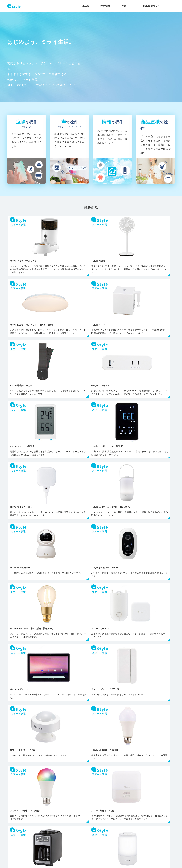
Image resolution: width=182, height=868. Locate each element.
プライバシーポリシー (17, 851)
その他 (123, 746)
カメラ (59, 750)
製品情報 (105, 6)
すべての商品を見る (91, 710)
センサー (91, 750)
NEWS (85, 6)
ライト (27, 750)
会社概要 (38, 851)
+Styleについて (152, 6)
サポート (127, 6)
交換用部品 (154, 746)
